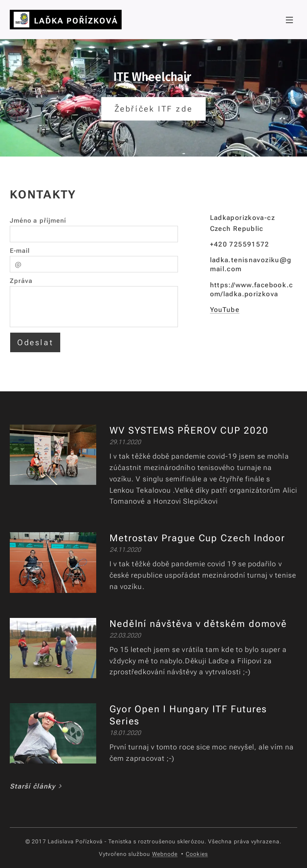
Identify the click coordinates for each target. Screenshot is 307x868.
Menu (289, 20)
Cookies (197, 854)
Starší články (33, 786)
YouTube (225, 310)
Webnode (165, 854)
